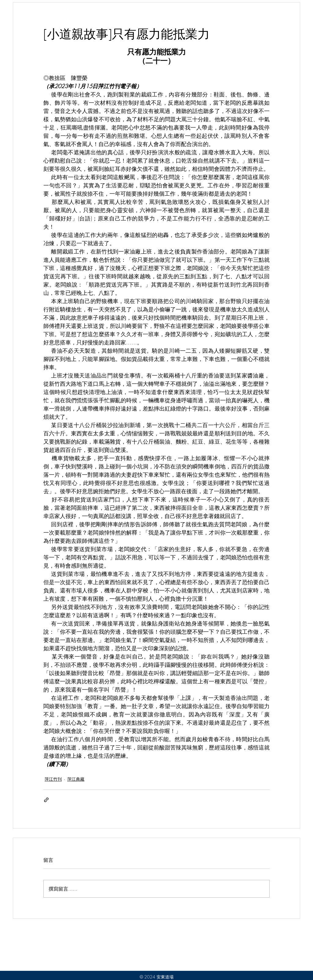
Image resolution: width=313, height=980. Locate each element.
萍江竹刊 (53, 779)
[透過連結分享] (46, 800)
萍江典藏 (76, 779)
